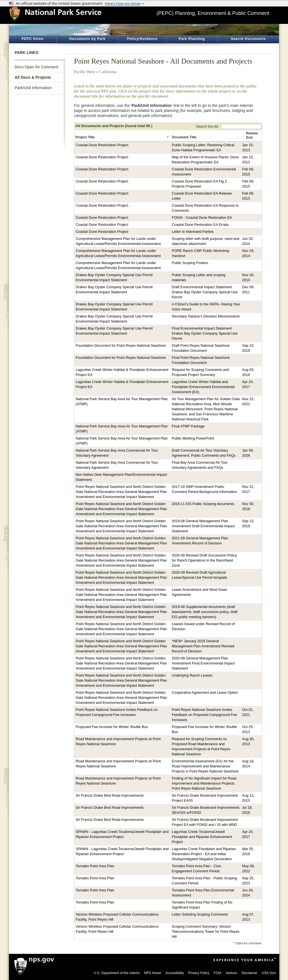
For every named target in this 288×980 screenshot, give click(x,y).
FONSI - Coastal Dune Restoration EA (202, 218)
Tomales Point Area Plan (95, 866)
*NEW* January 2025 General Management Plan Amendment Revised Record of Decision (203, 646)
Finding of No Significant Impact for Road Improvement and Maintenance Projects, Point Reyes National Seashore (204, 783)
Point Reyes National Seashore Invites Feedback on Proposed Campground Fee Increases (204, 715)
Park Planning (192, 39)
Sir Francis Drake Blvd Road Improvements (110, 796)
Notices (231, 973)
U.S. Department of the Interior (117, 973)
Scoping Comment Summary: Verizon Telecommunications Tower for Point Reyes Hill (206, 932)
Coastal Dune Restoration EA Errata (200, 225)
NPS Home (153, 973)
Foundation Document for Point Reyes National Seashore (121, 346)
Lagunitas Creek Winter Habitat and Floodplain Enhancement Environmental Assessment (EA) (203, 387)
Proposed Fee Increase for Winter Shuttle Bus (112, 727)
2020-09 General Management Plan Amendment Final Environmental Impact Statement (203, 663)
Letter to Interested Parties (193, 232)
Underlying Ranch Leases (192, 675)
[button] (168, 138)
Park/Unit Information (33, 88)
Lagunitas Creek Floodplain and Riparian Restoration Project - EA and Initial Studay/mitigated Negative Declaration (204, 854)
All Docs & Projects (33, 77)
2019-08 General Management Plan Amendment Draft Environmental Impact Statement (203, 526)
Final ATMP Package (188, 426)
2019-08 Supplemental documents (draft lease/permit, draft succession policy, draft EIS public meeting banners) (205, 612)
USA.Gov (269, 973)
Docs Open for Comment (36, 67)
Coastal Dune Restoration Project (102, 145)
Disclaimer (249, 973)
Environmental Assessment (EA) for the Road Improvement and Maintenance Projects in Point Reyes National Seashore (205, 766)
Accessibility (175, 973)
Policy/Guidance (142, 39)
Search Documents (248, 39)
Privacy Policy (199, 973)
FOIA (218, 973)
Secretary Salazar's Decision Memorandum (206, 316)
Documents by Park (87, 39)
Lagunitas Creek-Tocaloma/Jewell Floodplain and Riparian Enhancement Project (202, 837)
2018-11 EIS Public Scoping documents (203, 504)
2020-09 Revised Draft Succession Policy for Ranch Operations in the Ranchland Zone (204, 560)
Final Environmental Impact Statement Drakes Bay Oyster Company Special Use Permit (205, 334)
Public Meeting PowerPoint (193, 438)
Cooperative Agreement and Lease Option (205, 693)
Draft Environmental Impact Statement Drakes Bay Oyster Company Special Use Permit (205, 292)
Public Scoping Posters (190, 263)
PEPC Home (33, 39)
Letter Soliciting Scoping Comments (200, 914)
